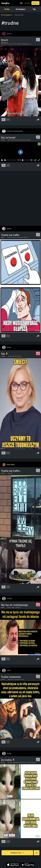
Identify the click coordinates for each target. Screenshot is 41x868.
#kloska (19, 356)
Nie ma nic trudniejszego (15, 605)
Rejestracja (35, 3)
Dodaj (7, 9)
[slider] (10, 160)
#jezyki (29, 140)
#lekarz (13, 607)
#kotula (26, 237)
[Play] (2, 160)
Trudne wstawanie (11, 677)
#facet (9, 607)
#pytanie (3, 44)
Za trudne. (8, 760)
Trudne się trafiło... (11, 471)
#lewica (10, 237)
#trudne (8, 44)
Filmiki (3, 140)
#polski (13, 140)
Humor (3, 356)
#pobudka (11, 679)
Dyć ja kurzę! (8, 137)
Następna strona (17, 853)
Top (34, 9)
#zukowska (20, 237)
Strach (5, 40)
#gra (9, 140)
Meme (3, 237)
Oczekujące (21, 9)
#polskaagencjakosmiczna (20, 762)
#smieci (10, 356)
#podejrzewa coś (27, 44)
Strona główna (6, 15)
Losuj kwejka (37, 854)
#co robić (14, 44)
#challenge (18, 140)
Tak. (4, 354)
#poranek (17, 679)
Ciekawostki (4, 42)
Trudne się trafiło (10, 235)
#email (30, 762)
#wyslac (34, 762)
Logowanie (27, 3)
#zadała (19, 44)
